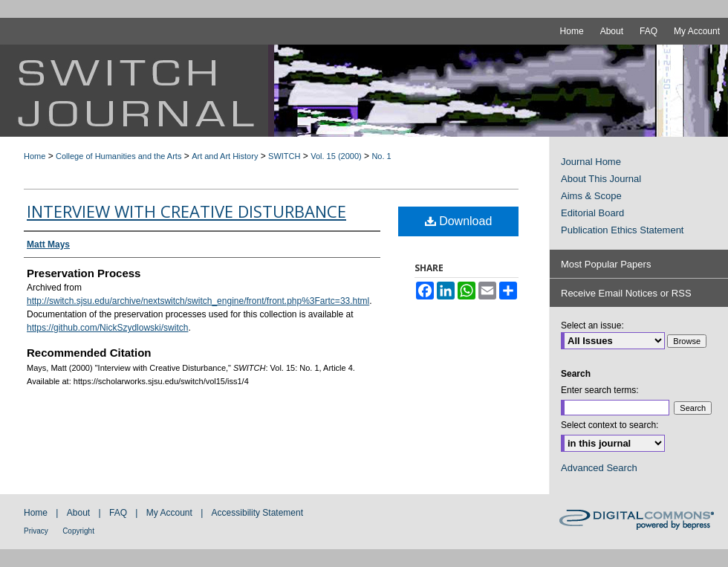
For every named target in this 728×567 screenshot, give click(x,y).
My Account (169, 513)
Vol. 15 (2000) (336, 156)
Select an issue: (592, 325)
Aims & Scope (591, 196)
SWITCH (284, 156)
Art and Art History (225, 156)
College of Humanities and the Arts (118, 156)
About (78, 513)
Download (459, 221)
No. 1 (381, 156)
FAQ (118, 513)
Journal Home (591, 162)
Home (35, 156)
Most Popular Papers (606, 264)
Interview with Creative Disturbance (186, 211)
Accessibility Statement (257, 513)
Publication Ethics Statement (622, 230)
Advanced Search (599, 468)
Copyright (78, 531)
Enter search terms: (600, 390)
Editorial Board (592, 213)
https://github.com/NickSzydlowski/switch (107, 328)
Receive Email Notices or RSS (626, 293)
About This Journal (601, 179)
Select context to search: (610, 425)
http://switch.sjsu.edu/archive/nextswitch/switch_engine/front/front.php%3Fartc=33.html (198, 301)
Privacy (36, 531)
